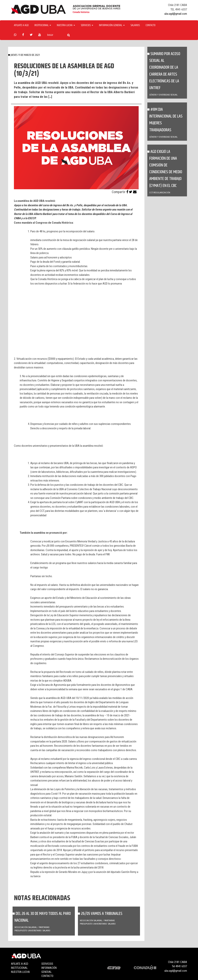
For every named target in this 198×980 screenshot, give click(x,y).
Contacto (151, 25)
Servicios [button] (87, 25)
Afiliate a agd (21, 25)
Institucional (19, 968)
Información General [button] (112, 25)
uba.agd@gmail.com (176, 14)
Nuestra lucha (20, 972)
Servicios (47, 964)
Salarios (135, 25)
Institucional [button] (43, 25)
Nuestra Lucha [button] (66, 25)
